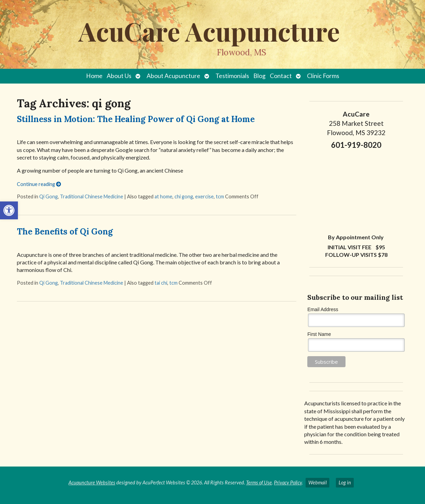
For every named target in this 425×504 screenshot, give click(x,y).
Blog (259, 76)
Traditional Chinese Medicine (92, 196)
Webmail (317, 483)
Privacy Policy (288, 483)
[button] (9, 210)
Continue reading (39, 184)
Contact (281, 76)
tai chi (161, 283)
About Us (119, 76)
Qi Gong (49, 196)
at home (163, 196)
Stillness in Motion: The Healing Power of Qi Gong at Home (136, 119)
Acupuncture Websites (92, 483)
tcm (220, 196)
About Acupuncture (173, 76)
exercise (204, 196)
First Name (319, 334)
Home (94, 76)
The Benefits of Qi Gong (65, 232)
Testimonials (232, 76)
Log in (345, 483)
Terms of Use (259, 483)
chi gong (184, 196)
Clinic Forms (323, 76)
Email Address (323, 309)
